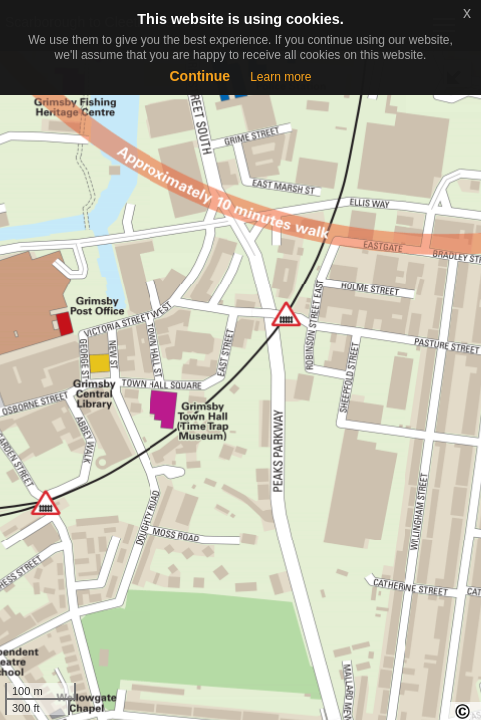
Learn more (280, 77)
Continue (199, 76)
